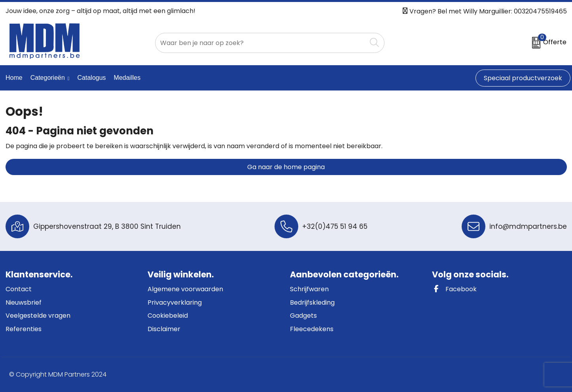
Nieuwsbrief (24, 302)
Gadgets (303, 316)
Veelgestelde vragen (38, 316)
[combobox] (261, 43)
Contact (19, 289)
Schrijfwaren (309, 289)
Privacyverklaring (175, 302)
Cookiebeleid (168, 316)
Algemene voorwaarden (185, 289)
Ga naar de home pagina (286, 167)
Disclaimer (164, 329)
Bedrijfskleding (312, 302)
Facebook (454, 289)
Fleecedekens (312, 329)
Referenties (24, 329)
